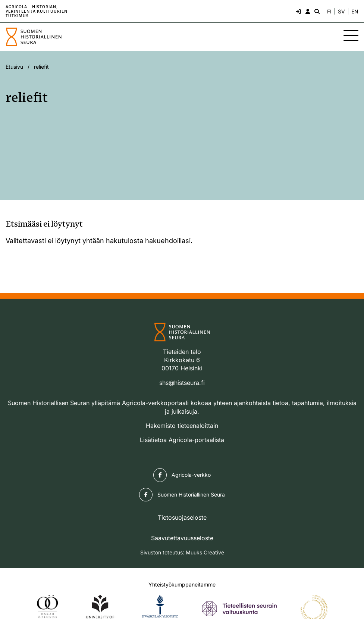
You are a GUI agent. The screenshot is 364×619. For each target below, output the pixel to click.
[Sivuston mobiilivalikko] (351, 35)
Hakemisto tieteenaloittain (182, 426)
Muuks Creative (205, 552)
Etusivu (14, 67)
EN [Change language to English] (355, 12)
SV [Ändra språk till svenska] (341, 12)
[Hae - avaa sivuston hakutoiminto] (316, 11)
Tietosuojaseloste (182, 517)
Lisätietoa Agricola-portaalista (182, 440)
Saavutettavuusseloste (182, 538)
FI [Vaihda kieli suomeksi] (329, 12)
